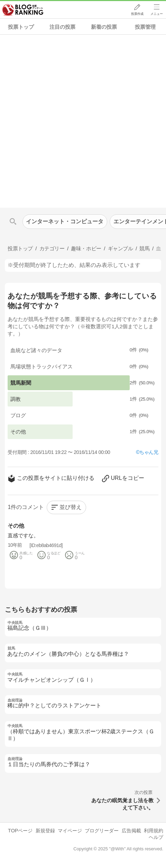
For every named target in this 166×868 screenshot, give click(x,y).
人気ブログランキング (23, 10)
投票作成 (137, 14)
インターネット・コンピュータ (65, 221)
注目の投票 (62, 27)
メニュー (157, 14)
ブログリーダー (102, 831)
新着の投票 (104, 27)
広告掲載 (131, 831)
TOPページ (20, 831)
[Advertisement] (83, 121)
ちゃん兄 (149, 452)
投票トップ (21, 27)
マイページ (70, 831)
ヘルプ (156, 837)
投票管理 (145, 27)
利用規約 (154, 831)
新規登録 (45, 831)
